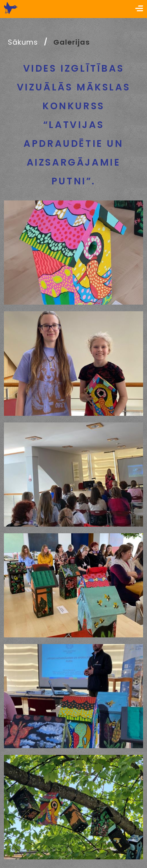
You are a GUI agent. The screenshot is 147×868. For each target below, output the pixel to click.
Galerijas (71, 42)
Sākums (23, 42)
